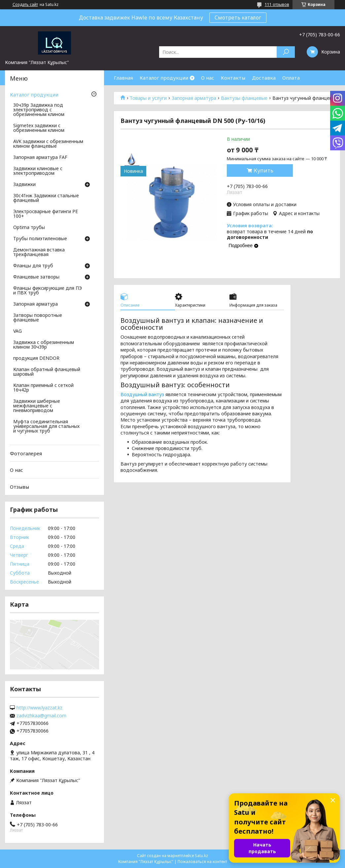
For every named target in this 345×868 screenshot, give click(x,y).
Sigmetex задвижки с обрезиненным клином (39, 128)
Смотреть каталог (238, 18)
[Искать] (286, 52)
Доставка (264, 78)
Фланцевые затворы (36, 277)
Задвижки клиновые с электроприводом (38, 171)
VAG (17, 331)
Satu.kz (201, 856)
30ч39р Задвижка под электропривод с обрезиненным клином (39, 110)
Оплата (291, 78)
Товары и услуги (148, 98)
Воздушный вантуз (142, 394)
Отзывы (19, 487)
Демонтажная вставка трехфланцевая (39, 252)
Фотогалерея (26, 453)
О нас (208, 78)
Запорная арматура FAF (40, 158)
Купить (263, 170)
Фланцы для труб (33, 266)
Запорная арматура (194, 98)
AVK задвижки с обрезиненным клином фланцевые (48, 144)
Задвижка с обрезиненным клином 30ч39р (44, 345)
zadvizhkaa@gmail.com (41, 716)
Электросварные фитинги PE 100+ (46, 214)
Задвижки (24, 185)
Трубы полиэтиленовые (40, 239)
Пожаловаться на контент (202, 862)
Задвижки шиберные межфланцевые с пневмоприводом (37, 406)
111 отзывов (277, 4)
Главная (123, 78)
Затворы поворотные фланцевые (38, 318)
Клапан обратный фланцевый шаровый (47, 372)
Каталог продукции (164, 78)
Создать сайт (25, 5)
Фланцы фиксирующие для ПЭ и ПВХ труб (48, 291)
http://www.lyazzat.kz (39, 708)
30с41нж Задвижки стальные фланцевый (46, 198)
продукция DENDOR (36, 359)
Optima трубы (29, 228)
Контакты (233, 78)
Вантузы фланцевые (244, 98)
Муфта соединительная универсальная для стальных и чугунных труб (46, 427)
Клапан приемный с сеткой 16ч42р (43, 388)
